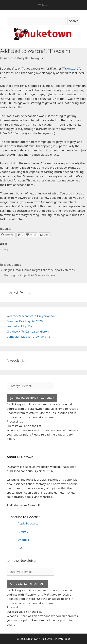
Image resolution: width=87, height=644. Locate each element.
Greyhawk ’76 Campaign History (28, 331)
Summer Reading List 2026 (25, 321)
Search (74, 21)
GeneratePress (61, 639)
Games (16, 265)
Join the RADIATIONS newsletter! (32, 398)
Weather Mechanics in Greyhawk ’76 (31, 316)
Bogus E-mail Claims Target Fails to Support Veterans (39, 270)
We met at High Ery (20, 326)
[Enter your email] (30, 386)
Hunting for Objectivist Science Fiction (29, 275)
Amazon (72, 68)
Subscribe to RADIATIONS (27, 584)
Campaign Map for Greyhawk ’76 (29, 337)
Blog (7, 265)
